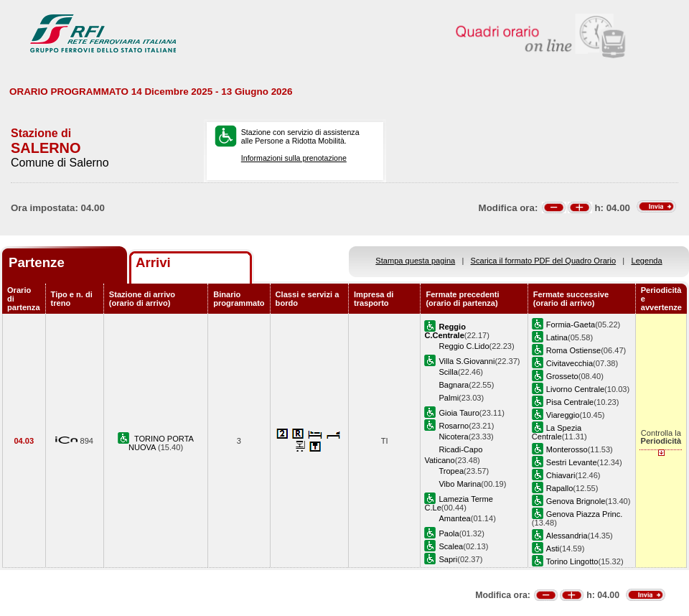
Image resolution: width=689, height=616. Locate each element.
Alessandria (567, 536)
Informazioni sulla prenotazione (294, 158)
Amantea (454, 518)
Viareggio (563, 415)
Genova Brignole (576, 501)
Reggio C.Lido (464, 346)
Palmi (449, 398)
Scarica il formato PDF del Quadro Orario (544, 261)
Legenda (647, 261)
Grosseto (562, 376)
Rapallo (560, 488)
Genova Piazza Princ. (585, 514)
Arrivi (153, 262)
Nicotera (453, 437)
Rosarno (454, 426)
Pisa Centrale (570, 402)
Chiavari (561, 475)
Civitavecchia (570, 363)
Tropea (451, 471)
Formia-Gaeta (571, 325)
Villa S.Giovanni (467, 361)
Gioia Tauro (459, 413)
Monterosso (567, 449)
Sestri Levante (572, 462)
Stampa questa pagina (415, 261)
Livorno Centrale (575, 389)
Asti (553, 549)
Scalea (451, 546)
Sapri (448, 559)
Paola (449, 533)
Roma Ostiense (573, 350)
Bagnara (454, 385)
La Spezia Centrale (557, 432)
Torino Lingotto (572, 561)
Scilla (448, 372)
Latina (557, 337)
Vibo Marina (460, 484)
